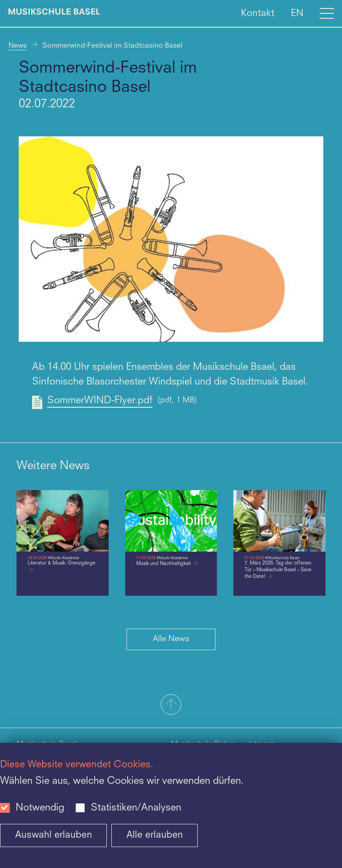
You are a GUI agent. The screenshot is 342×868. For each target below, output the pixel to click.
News (18, 46)
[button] (171, 705)
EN (297, 13)
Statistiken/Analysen (136, 808)
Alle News (171, 639)
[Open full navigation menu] (327, 13)
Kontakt (258, 13)
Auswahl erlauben (54, 835)
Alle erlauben (155, 835)
